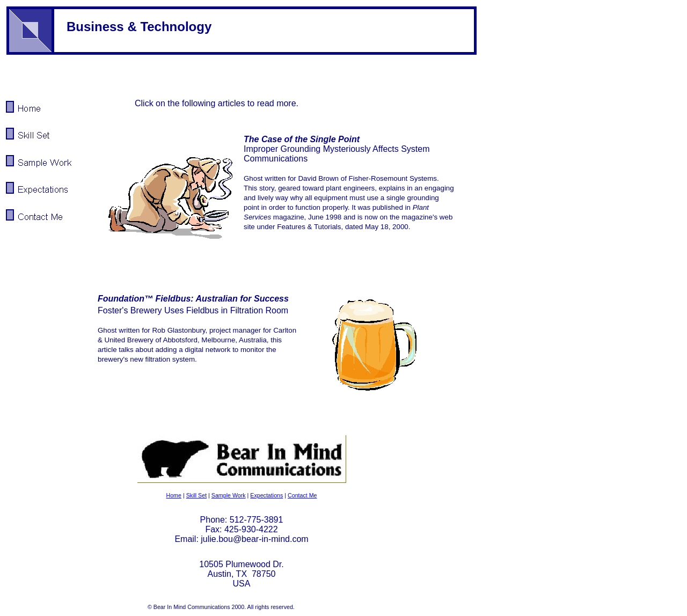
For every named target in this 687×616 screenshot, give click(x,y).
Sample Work (229, 495)
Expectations (266, 495)
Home (173, 495)
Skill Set (197, 495)
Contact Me (302, 495)
